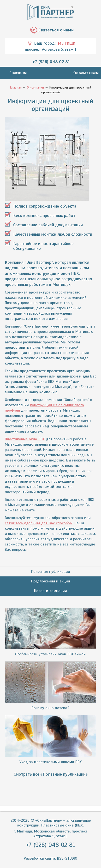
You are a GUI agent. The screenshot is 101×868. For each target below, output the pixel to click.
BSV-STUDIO (67, 858)
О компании (18, 73)
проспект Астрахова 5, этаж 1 (51, 49)
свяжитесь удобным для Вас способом (39, 523)
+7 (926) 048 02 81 (51, 62)
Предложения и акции (51, 581)
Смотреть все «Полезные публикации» (51, 774)
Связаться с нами (56, 30)
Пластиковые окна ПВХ (25, 439)
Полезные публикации (51, 572)
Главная (16, 87)
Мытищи (67, 43)
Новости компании (50, 591)
